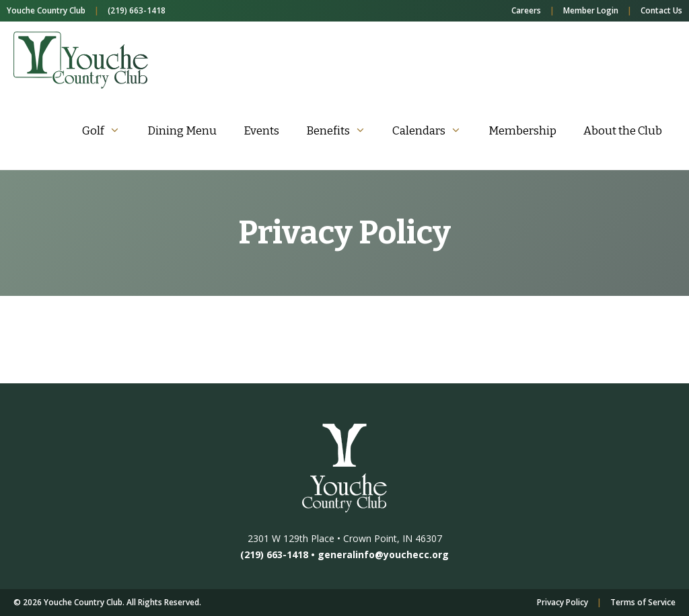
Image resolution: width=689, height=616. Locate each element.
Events (261, 131)
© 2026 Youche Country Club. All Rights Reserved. (107, 602)
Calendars (434, 131)
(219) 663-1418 (137, 10)
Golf (108, 131)
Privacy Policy (563, 602)
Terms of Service (643, 602)
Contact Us (661, 10)
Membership (522, 131)
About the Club (623, 131)
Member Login (591, 10)
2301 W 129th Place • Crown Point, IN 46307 (345, 538)
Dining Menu (182, 131)
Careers (526, 10)
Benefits (343, 131)
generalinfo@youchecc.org (383, 554)
